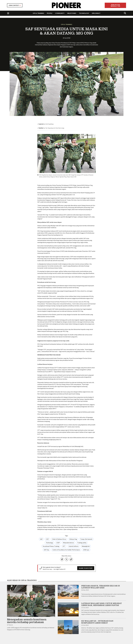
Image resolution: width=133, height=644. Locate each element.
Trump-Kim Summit (86, 539)
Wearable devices (68, 543)
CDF (47, 539)
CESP (58, 543)
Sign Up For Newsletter (115, 5)
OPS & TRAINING (38, 13)
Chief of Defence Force (59, 539)
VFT (64, 546)
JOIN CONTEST (14, 5)
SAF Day (46, 550)
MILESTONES (72, 13)
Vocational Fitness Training (51, 546)
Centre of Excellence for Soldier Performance (66, 550)
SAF (41, 539)
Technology (49, 543)
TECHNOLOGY (84, 13)
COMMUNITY (60, 13)
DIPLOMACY (96, 13)
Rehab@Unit (86, 546)
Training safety (82, 543)
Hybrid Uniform (74, 546)
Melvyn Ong (73, 539)
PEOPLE (50, 13)
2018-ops (86, 550)
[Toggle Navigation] (8, 13)
